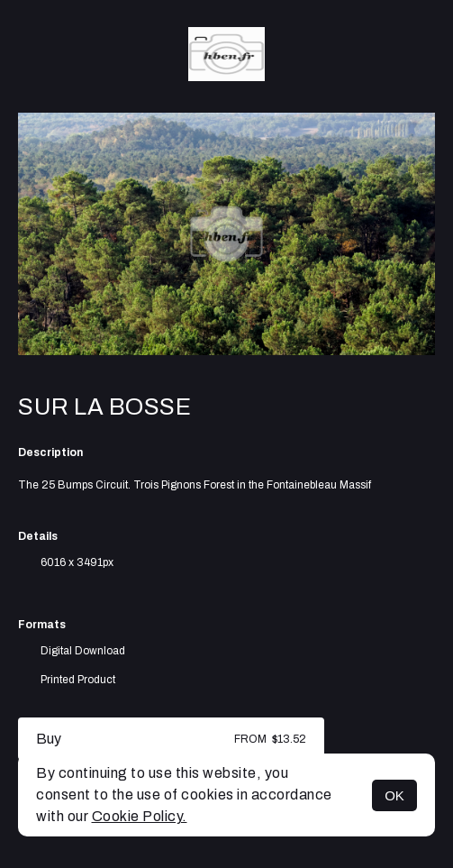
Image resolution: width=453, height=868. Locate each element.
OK (394, 795)
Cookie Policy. (140, 816)
